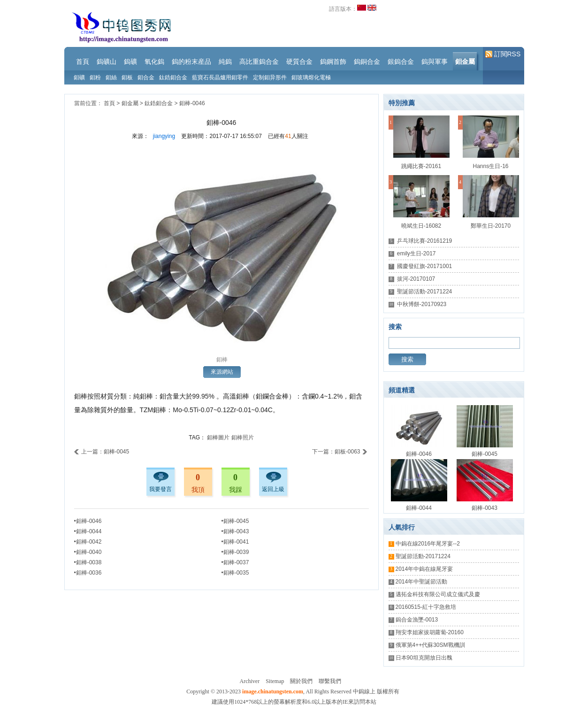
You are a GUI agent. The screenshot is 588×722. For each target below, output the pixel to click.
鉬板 (127, 77)
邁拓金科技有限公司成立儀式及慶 (438, 594)
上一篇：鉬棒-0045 (102, 452)
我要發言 (160, 489)
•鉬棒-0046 (88, 521)
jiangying (164, 136)
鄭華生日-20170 (491, 226)
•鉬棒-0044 (88, 531)
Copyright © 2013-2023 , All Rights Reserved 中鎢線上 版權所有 (293, 691)
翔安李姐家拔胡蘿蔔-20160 (430, 632)
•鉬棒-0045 (235, 521)
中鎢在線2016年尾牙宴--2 (428, 544)
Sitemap (275, 681)
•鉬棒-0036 (88, 573)
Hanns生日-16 (490, 166)
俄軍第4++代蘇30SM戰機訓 (430, 645)
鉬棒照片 (243, 438)
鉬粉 (95, 77)
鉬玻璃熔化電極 (311, 77)
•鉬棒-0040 (88, 552)
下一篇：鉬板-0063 (340, 452)
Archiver (250, 681)
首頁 (109, 103)
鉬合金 (146, 77)
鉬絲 (111, 77)
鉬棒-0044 (419, 508)
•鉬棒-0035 (235, 573)
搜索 (407, 359)
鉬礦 (79, 77)
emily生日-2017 (416, 253)
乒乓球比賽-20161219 (424, 241)
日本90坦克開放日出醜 (424, 658)
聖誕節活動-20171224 (424, 292)
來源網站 (222, 372)
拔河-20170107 (416, 279)
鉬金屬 (130, 103)
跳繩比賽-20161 (421, 166)
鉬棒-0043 (485, 508)
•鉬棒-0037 (235, 562)
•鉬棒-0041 (235, 542)
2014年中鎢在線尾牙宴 (424, 569)
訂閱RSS (503, 54)
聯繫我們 (330, 681)
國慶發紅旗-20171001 (424, 266)
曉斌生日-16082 (421, 226)
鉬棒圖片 (218, 438)
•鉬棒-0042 (88, 542)
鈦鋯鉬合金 (173, 77)
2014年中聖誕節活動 (422, 582)
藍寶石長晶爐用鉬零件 (220, 77)
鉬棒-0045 (485, 454)
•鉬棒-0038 (88, 562)
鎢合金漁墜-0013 (417, 620)
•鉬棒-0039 (235, 552)
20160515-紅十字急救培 (426, 607)
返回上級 (273, 489)
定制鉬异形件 (270, 77)
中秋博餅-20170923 (422, 304)
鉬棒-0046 (192, 103)
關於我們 (301, 681)
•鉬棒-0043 (235, 531)
